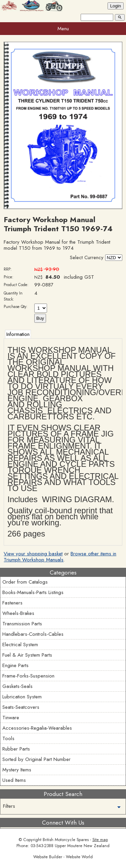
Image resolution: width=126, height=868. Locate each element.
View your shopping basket (33, 554)
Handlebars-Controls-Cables (33, 634)
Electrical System (20, 645)
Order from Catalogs (25, 582)
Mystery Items (17, 770)
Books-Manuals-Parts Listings (33, 592)
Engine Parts (15, 665)
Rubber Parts (16, 749)
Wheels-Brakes (18, 613)
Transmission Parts (22, 624)
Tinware (11, 718)
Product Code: (16, 285)
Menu (63, 29)
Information (18, 334)
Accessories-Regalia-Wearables (37, 728)
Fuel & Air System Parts (27, 655)
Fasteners (12, 603)
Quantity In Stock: (13, 296)
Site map (100, 840)
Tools (8, 738)
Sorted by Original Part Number (36, 759)
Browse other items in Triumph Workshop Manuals (60, 557)
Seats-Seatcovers (21, 707)
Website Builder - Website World (63, 857)
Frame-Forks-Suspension (28, 676)
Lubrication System (22, 697)
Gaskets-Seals (17, 686)
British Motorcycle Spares (66, 840)
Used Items (14, 780)
